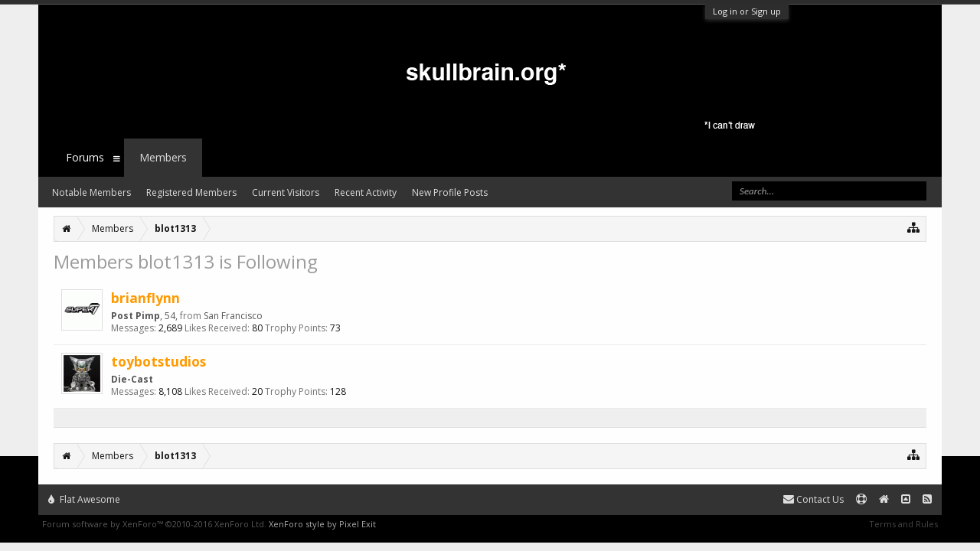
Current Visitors (286, 192)
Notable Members (91, 192)
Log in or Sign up (747, 11)
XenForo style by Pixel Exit (322, 524)
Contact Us (813, 499)
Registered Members (191, 192)
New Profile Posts (450, 192)
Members (163, 157)
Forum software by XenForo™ (154, 524)
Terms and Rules (903, 524)
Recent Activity (366, 192)
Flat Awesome (84, 499)
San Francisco (233, 316)
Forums (85, 157)
